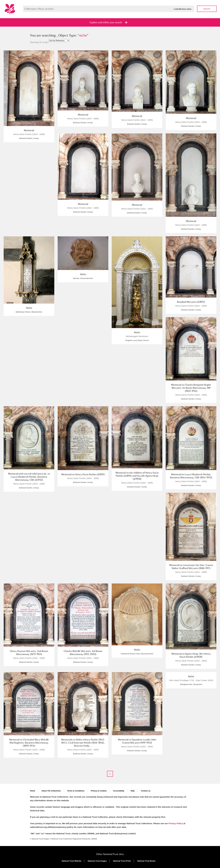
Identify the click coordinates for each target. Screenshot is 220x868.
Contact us (146, 791)
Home (33, 791)
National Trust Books (146, 861)
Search (207, 9)
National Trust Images (97, 861)
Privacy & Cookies (99, 791)
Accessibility (119, 791)
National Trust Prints (122, 861)
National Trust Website (72, 861)
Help (133, 791)
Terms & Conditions (76, 791)
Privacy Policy (176, 823)
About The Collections (51, 791)
